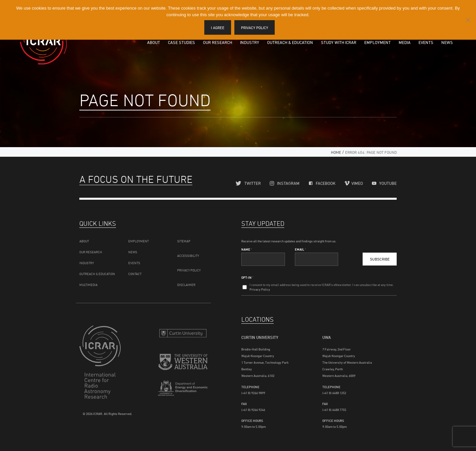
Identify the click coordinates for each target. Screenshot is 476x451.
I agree (218, 28)
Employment (377, 42)
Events (426, 42)
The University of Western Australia (183, 361)
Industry (250, 42)
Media (405, 42)
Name (247, 248)
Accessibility (188, 254)
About (154, 42)
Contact (135, 272)
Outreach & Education (290, 42)
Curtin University (183, 331)
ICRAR (43, 41)
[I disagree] (468, 20)
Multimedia (88, 283)
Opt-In (247, 276)
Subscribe (380, 257)
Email (300, 248)
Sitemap (184, 239)
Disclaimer (186, 283)
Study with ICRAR (339, 42)
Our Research (218, 42)
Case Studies (181, 42)
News (447, 42)
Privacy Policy (189, 268)
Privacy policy (255, 28)
